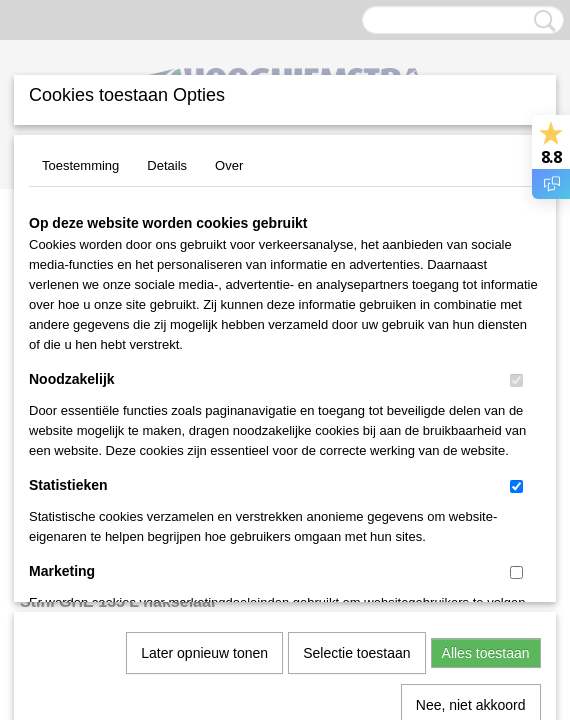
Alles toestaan (486, 431)
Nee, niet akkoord (471, 483)
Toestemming (80, 165)
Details (167, 165)
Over (229, 165)
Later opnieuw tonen (204, 431)
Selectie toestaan (356, 431)
